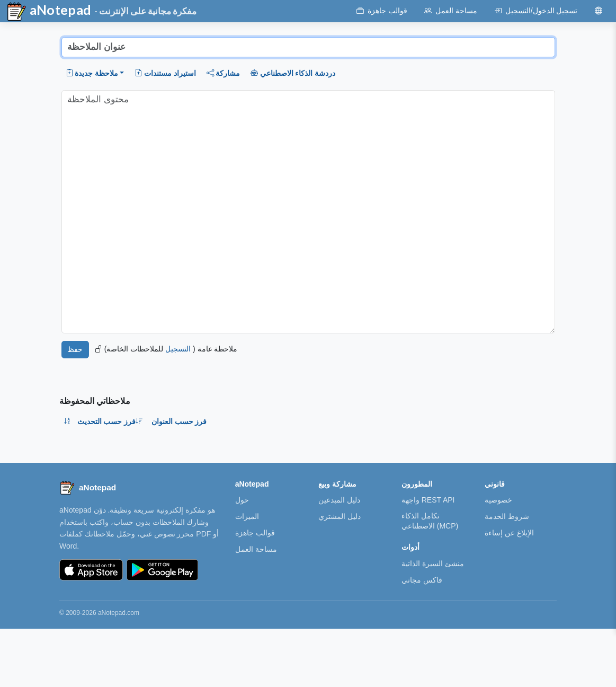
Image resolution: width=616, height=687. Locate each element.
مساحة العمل (256, 549)
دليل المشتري (340, 516)
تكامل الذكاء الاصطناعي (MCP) (430, 521)
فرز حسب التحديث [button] (110, 421)
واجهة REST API (428, 500)
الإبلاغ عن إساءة (509, 533)
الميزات (247, 516)
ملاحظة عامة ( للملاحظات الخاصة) (166, 349)
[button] (95, 73)
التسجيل (178, 349)
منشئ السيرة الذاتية (433, 563)
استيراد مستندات (165, 73)
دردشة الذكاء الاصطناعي (293, 73)
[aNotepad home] (88, 488)
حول (242, 500)
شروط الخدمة (507, 516)
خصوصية (498, 500)
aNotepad (49, 12)
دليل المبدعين (339, 500)
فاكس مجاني (422, 580)
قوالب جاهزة (255, 533)
